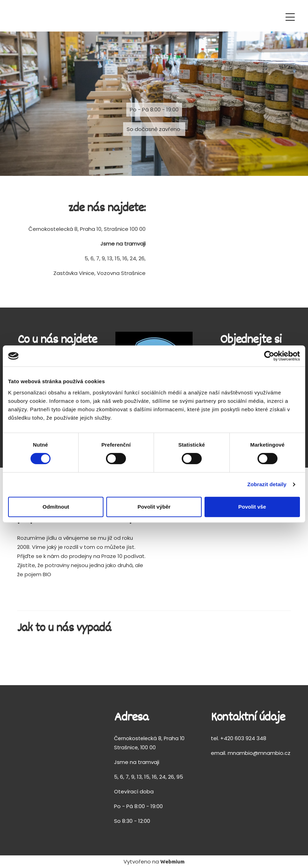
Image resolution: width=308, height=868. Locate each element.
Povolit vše (252, 507)
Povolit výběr (154, 507)
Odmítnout (56, 507)
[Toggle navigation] (290, 16)
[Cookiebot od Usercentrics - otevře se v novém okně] (269, 356)
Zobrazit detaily (267, 484)
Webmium (172, 862)
